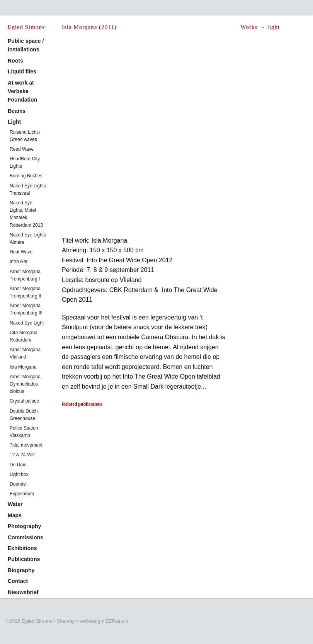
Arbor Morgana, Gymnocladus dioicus (26, 384)
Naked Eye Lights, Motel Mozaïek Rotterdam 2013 (26, 214)
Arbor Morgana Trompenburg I (25, 275)
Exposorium (22, 494)
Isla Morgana (23, 367)
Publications (24, 559)
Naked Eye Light (27, 323)
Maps (15, 515)
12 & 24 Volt (22, 455)
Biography (21, 570)
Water (15, 504)
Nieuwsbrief (23, 592)
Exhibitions (22, 548)
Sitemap (66, 621)
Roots (15, 61)
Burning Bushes (26, 176)
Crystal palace (24, 401)
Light (14, 122)
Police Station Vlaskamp (24, 432)
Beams (17, 111)
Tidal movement (26, 445)
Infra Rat (19, 262)
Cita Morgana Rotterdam (24, 336)
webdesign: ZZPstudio (104, 621)
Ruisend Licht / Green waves (25, 136)
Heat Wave (21, 252)
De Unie (18, 465)
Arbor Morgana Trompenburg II (26, 292)
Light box (19, 474)
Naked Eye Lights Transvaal (28, 189)
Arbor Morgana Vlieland (25, 353)
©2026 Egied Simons (29, 621)
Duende (18, 484)
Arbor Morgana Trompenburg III (26, 309)
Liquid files (22, 71)
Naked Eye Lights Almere (28, 239)
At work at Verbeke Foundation (22, 91)
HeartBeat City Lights (25, 162)
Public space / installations (26, 45)
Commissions (26, 537)
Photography (24, 526)
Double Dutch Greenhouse (24, 415)
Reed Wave (22, 149)
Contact (18, 581)
